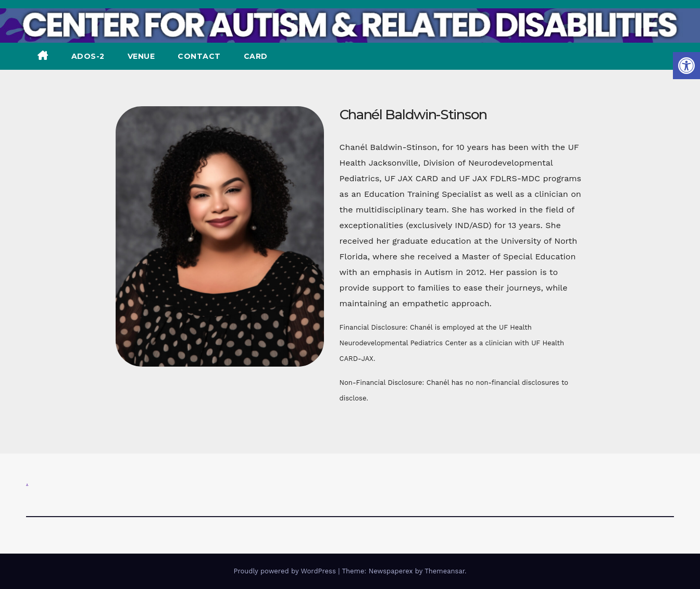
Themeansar (445, 571)
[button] (686, 66)
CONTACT (199, 56)
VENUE (141, 56)
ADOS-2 (88, 56)
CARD (256, 56)
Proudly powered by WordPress (286, 571)
